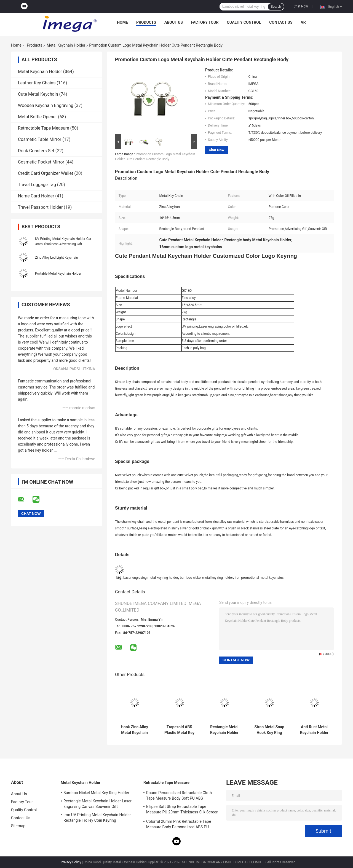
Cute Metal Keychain (38, 94)
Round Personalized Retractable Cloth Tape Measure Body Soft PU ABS (179, 795)
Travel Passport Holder (40, 207)
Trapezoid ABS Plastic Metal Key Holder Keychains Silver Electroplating (179, 730)
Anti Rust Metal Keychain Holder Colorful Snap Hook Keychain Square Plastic (314, 730)
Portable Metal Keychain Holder (58, 274)
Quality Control (244, 22)
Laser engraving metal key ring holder (151, 578)
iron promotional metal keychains (259, 578)
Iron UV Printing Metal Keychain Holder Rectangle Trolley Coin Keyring (97, 818)
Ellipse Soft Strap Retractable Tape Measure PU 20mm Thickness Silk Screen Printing (182, 810)
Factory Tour (205, 22)
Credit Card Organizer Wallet (46, 173)
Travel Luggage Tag (37, 185)
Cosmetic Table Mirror (40, 139)
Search (276, 7)
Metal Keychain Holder (66, 45)
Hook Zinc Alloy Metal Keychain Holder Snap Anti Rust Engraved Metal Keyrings (134, 730)
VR (303, 22)
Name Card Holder (36, 196)
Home (122, 22)
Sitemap (18, 826)
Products (146, 22)
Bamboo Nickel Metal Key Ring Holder (96, 793)
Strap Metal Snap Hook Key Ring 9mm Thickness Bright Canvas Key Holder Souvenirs (269, 730)
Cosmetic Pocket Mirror (41, 162)
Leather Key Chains (37, 83)
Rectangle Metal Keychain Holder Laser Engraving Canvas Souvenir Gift (224, 730)
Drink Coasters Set (36, 151)
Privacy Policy (71, 862)
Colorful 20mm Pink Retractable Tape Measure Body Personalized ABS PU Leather (179, 825)
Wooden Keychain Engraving (46, 105)
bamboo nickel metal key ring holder (206, 578)
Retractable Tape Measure (44, 128)
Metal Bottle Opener (37, 117)
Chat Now (301, 6)
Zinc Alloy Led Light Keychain (57, 258)
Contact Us (281, 22)
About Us (174, 22)
